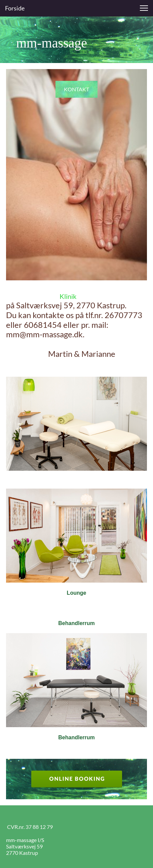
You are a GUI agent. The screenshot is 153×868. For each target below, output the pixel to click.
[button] (144, 8)
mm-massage (47, 43)
